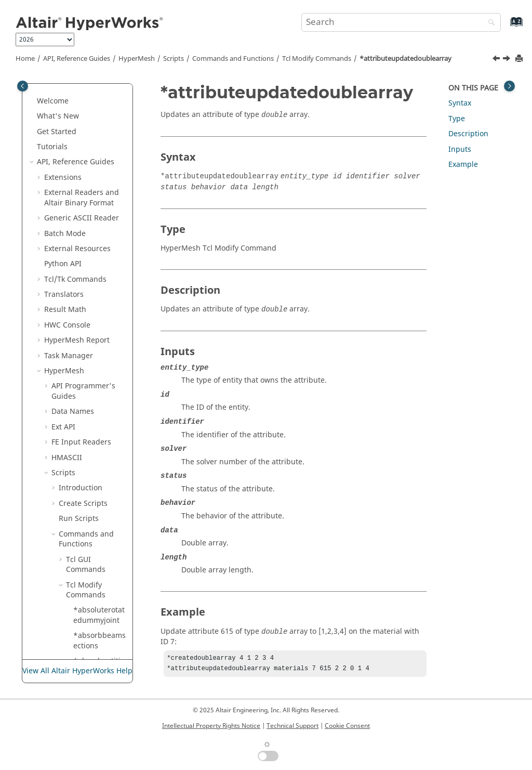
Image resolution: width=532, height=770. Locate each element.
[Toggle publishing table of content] (23, 86)
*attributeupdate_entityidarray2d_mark (99, 165)
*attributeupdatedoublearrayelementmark (98, 379)
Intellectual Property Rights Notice (211, 726)
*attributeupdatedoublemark (100, 445)
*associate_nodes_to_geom (98, 99)
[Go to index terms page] (505, 27)
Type (457, 119)
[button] (69, 94)
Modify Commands (317, 59)
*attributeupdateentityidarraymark (99, 618)
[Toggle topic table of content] (509, 86)
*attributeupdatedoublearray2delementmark (99, 302)
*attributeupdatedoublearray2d (98, 262)
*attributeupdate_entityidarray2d (99, 129)
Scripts (174, 59)
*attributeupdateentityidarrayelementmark (99, 582)
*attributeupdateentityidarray (99, 501)
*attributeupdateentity (98, 470)
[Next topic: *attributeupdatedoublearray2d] (508, 60)
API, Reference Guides (77, 59)
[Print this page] (520, 59)
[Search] (489, 23)
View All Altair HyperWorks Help (77, 671)
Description (468, 134)
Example (463, 165)
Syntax (460, 103)
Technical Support (292, 726)
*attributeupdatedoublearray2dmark (98, 343)
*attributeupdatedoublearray (405, 59)
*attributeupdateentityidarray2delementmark (99, 542)
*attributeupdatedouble (98, 195)
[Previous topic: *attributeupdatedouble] (497, 60)
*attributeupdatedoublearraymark (98, 414)
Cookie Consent (347, 726)
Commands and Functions (233, 59)
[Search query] (401, 22)
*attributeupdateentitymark (98, 649)
